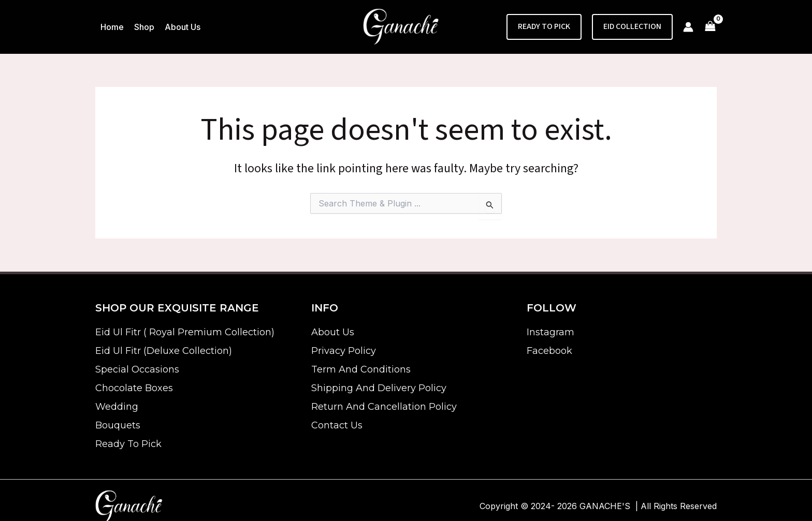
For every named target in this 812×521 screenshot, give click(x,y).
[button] (544, 27)
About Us (333, 332)
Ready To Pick (128, 444)
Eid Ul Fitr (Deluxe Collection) (164, 351)
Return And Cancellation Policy (384, 407)
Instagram (550, 332)
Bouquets (118, 425)
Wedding (117, 407)
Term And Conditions (361, 369)
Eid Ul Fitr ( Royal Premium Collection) (185, 332)
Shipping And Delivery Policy (379, 388)
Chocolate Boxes (134, 388)
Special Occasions (137, 369)
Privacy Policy (344, 351)
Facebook (549, 351)
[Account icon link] (688, 27)
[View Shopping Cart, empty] (710, 27)
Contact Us (337, 425)
